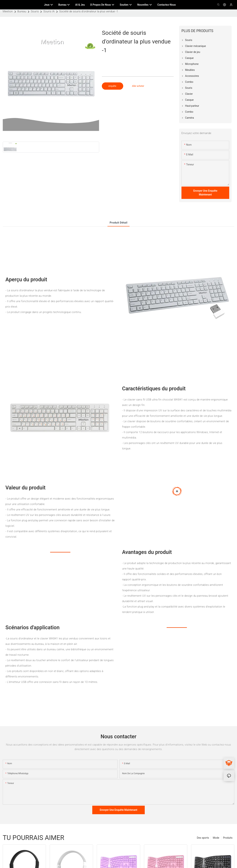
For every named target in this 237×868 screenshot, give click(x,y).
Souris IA (49, 11)
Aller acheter (138, 86)
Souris (35, 11)
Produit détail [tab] (118, 223)
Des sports (203, 838)
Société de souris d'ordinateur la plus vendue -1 (89, 11)
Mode (216, 838)
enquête (113, 86)
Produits (228, 838)
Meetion (8, 11)
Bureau (22, 11)
